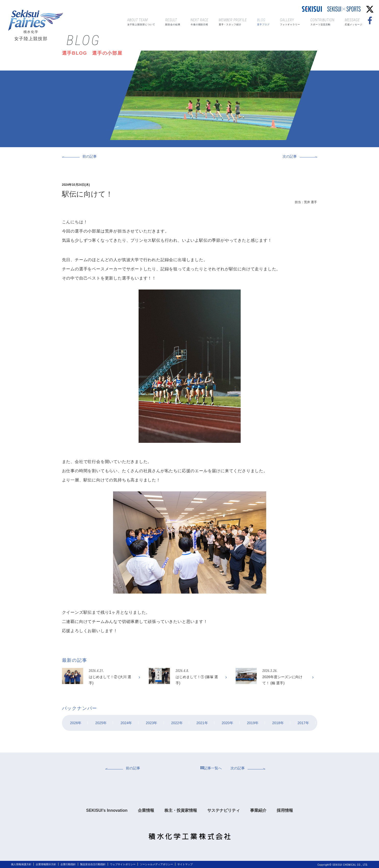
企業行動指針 (68, 864)
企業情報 (146, 810)
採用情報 (285, 810)
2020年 (227, 723)
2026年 (76, 723)
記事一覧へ (211, 768)
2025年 (101, 723)
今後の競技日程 (200, 21)
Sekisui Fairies (37, 20)
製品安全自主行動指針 (93, 864)
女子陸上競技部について (141, 21)
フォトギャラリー (290, 21)
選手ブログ (263, 21)
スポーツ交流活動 (322, 21)
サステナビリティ (224, 810)
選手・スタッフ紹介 (233, 21)
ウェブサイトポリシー (123, 864)
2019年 (253, 723)
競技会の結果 (173, 21)
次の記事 (290, 156)
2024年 (126, 723)
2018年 (278, 723)
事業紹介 (258, 810)
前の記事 (90, 156)
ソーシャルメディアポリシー (156, 864)
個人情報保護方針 (21, 864)
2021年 (202, 723)
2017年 (303, 723)
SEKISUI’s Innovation (107, 810)
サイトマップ (185, 864)
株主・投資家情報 (181, 810)
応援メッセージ (354, 21)
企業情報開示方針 (46, 864)
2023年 (151, 723)
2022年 (177, 723)
